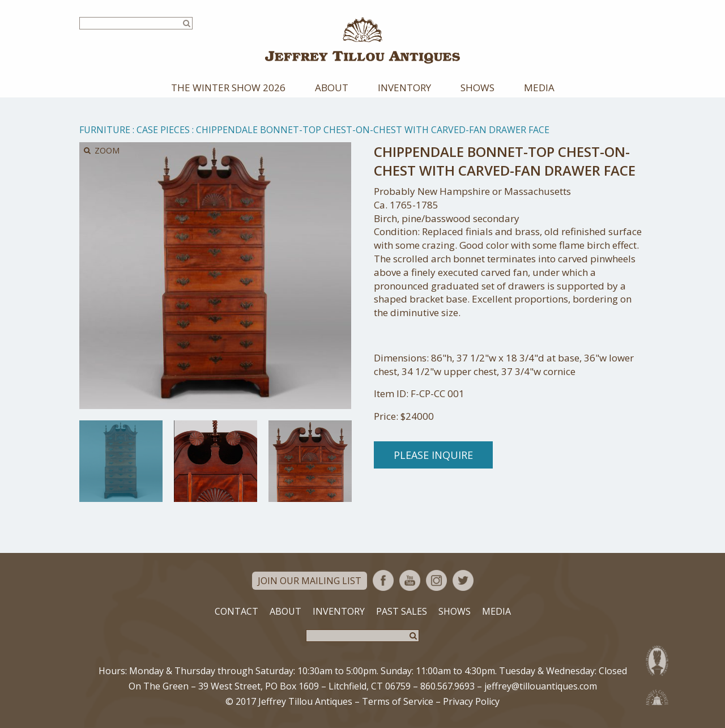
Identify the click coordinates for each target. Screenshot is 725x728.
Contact (236, 611)
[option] (121, 461)
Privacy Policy (471, 701)
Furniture (105, 130)
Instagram (436, 580)
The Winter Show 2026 (228, 88)
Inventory (404, 88)
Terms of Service (398, 701)
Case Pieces (163, 130)
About (332, 88)
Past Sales (402, 611)
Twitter (463, 580)
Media (539, 88)
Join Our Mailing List (310, 581)
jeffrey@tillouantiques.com (541, 686)
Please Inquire (433, 455)
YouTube (410, 580)
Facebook (383, 580)
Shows (477, 88)
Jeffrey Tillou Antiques (362, 41)
